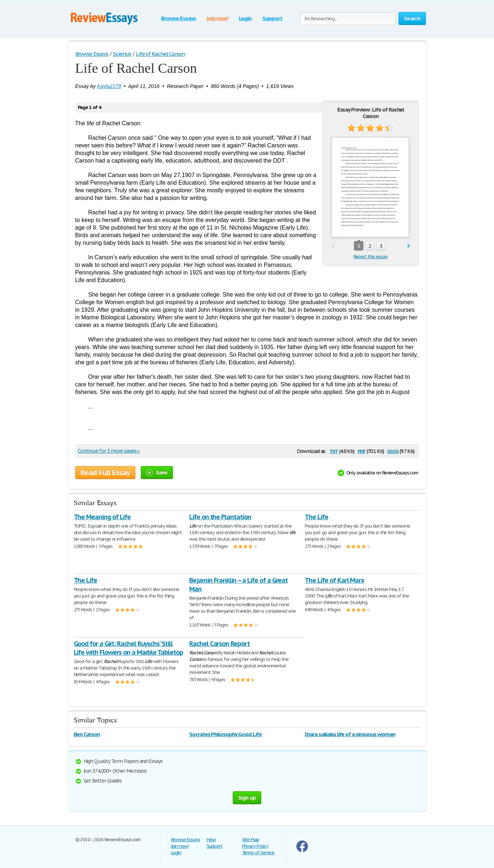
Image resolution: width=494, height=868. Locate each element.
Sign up (247, 798)
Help (211, 840)
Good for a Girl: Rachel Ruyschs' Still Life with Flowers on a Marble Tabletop (128, 648)
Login (245, 18)
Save (157, 472)
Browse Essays (178, 18)
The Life (316, 517)
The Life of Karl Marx (334, 580)
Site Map (251, 840)
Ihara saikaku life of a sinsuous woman (350, 734)
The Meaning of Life (102, 517)
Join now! (217, 18)
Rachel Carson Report (219, 644)
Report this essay (370, 257)
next (409, 246)
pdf (362, 451)
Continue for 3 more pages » (109, 451)
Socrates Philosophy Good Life (225, 734)
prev (333, 246)
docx (393, 451)
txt (334, 451)
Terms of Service (258, 853)
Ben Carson (87, 734)
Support (272, 18)
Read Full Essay (105, 473)
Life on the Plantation (220, 517)
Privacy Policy (255, 846)
